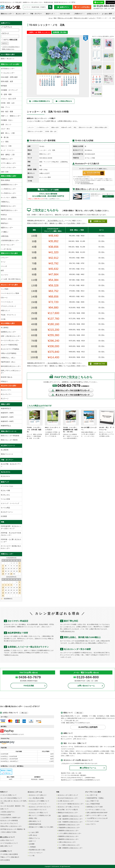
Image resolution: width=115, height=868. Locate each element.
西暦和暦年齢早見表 (35, 824)
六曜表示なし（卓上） (8, 358)
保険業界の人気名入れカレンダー (69, 831)
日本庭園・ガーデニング (9, 90)
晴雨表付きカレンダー (8, 206)
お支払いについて (93, 14)
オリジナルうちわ (7, 486)
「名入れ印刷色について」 (56, 221)
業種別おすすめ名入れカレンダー (68, 813)
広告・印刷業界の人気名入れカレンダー (71, 822)
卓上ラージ (5, 399)
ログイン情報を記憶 (9, 40)
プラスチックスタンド (8, 306)
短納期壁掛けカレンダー (9, 185)
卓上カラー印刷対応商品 (9, 345)
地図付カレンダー (7, 228)
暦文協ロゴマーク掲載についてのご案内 (41, 827)
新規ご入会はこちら (8, 49)
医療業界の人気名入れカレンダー (69, 836)
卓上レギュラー (6, 394)
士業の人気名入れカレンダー (67, 842)
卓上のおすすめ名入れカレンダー (68, 798)
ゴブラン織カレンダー (8, 163)
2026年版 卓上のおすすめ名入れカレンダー (11, 534)
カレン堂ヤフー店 (92, 795)
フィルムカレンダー (8, 73)
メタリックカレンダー (8, 167)
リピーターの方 (65, 14)
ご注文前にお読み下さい (8, 812)
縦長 (2, 270)
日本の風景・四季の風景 (9, 77)
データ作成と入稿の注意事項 (9, 854)
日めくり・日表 (6, 146)
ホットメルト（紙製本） (9, 197)
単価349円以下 (6, 408)
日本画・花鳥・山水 (51, 131)
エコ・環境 (5, 142)
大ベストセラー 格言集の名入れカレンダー (11, 547)
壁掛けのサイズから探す (81, 18)
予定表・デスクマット (8, 315)
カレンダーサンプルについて (9, 823)
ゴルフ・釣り (5, 129)
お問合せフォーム (88, 768)
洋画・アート (5, 107)
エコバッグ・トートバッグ (10, 503)
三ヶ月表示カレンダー (8, 193)
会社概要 (32, 844)
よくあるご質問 (107, 14)
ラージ (3, 262)
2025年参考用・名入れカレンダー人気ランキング (11, 527)
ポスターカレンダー (8, 245)
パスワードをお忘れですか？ (11, 47)
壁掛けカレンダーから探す (65, 18)
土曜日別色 (5, 236)
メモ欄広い (5, 232)
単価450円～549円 (66, 127)
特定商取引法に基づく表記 (37, 850)
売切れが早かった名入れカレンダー (11, 826)
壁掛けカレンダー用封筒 (9, 440)
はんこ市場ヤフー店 (93, 801)
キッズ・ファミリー (8, 150)
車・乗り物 (5, 137)
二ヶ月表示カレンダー (43, 127)
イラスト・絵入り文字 (8, 99)
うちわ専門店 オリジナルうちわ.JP (97, 818)
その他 (3, 319)
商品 (55, 18)
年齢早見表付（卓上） (8, 362)
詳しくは (24, 713)
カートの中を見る (83, 7)
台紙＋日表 (5, 172)
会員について (4, 809)
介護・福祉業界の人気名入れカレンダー (71, 819)
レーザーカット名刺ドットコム (96, 810)
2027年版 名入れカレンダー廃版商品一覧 (13, 829)
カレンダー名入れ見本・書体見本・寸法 (12, 806)
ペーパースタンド (7, 302)
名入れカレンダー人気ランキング (68, 795)
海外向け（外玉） (7, 219)
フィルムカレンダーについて (38, 804)
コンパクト (5, 275)
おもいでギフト (91, 824)
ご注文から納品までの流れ (8, 832)
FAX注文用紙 (29, 686)
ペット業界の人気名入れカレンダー (69, 845)
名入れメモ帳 (5, 490)
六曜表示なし (5, 202)
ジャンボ (4, 266)
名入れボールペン (7, 512)
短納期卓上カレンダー (8, 332)
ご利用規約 (32, 847)
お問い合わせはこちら (67, 631)
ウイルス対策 (5, 499)
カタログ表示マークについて (38, 810)
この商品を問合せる (65, 101)
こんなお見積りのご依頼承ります (10, 818)
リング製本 (5, 289)
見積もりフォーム (34, 838)
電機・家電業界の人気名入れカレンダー (71, 848)
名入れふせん (5, 495)
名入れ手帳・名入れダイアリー (11, 465)
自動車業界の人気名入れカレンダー (69, 825)
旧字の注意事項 (5, 860)
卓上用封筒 (5, 450)
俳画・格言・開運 (7, 112)
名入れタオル (5, 476)
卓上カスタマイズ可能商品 (10, 349)
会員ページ (32, 841)
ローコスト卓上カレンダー (10, 340)
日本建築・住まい (7, 120)
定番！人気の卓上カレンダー (11, 336)
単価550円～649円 (7, 421)
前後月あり (5, 223)
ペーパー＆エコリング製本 (10, 293)
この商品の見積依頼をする (41, 101)
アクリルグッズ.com (93, 821)
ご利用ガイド (78, 14)
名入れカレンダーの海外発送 (9, 821)
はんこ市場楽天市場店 (93, 804)
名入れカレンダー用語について (38, 813)
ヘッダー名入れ (6, 249)
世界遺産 (4, 86)
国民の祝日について (35, 821)
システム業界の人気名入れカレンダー (70, 833)
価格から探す (55, 127)
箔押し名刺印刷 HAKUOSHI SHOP (97, 813)
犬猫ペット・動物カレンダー (11, 116)
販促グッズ (50, 14)
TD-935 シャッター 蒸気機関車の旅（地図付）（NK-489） (70, 430)
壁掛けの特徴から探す (101, 127)
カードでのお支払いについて (9, 843)
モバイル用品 (5, 508)
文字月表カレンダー (8, 69)
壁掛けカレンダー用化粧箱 (10, 436)
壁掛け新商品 (5, 180)
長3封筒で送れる (7, 377)
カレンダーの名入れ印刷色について (11, 798)
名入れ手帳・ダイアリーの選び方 (68, 810)
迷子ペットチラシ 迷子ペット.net (96, 815)
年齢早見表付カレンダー (9, 210)
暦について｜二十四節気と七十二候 (40, 815)
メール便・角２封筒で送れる (11, 279)
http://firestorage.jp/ (85, 182)
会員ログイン (64, 7)
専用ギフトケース (7, 454)
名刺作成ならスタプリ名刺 (95, 807)
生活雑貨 (4, 516)
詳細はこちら (108, 196)
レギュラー (92, 18)
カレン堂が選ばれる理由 (36, 798)
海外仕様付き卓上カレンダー (11, 366)
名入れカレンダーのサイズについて (40, 807)
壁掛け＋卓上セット (8, 59)
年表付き (4, 215)
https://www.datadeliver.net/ (87, 183)
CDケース (4, 298)
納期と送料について (6, 846)
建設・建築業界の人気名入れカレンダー (71, 816)
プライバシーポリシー (36, 853)
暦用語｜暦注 (33, 818)
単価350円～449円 (7, 413)
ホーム (50, 18)
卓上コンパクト (6, 390)
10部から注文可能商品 (9, 353)
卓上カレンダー (21, 14)
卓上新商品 (5, 328)
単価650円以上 (6, 426)
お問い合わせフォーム (86, 686)
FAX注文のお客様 (6, 815)
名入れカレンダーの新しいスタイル (69, 807)
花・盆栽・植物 (6, 94)
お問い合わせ (33, 835)
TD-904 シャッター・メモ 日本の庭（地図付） (34, 430)
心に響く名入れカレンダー (66, 801)
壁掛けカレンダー (7, 14)
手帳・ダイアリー (36, 14)
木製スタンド (5, 311)
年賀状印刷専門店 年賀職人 (95, 798)
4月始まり (4, 381)
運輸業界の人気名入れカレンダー (69, 839)
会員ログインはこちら (11, 655)
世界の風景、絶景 (7, 81)
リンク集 (32, 856)
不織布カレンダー (7, 159)
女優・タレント (6, 124)
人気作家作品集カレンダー (10, 240)
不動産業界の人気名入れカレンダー (69, 828)
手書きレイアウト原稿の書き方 (10, 857)
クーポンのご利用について (8, 795)
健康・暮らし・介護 (8, 133)
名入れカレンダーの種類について (39, 801)
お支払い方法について (7, 840)
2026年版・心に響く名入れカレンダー (11, 541)
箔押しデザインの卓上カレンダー (11, 372)
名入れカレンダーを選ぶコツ (38, 795)
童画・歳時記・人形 (8, 155)
